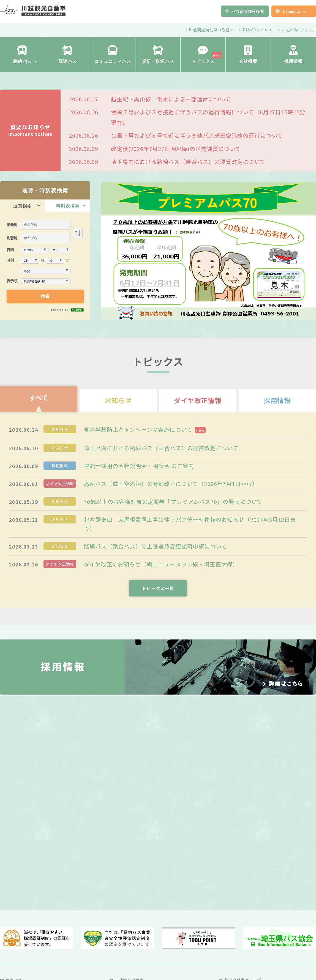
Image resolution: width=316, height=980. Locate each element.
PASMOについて (258, 30)
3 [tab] (204, 312)
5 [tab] (217, 312)
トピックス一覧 (158, 588)
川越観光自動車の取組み (211, 30)
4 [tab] (211, 312)
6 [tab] (224, 312)
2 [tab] (198, 312)
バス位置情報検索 (248, 11)
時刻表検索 (68, 206)
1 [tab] (191, 312)
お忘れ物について (298, 30)
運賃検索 (22, 206)
